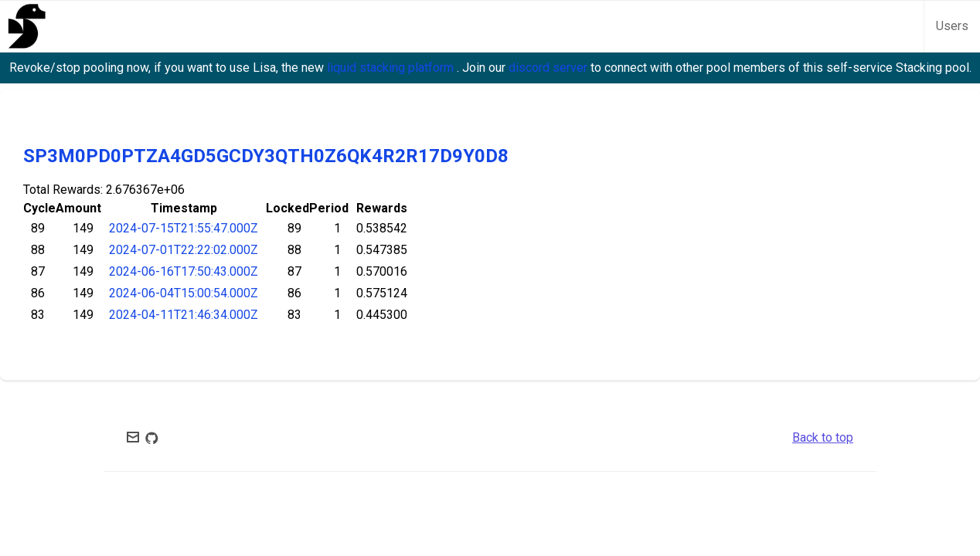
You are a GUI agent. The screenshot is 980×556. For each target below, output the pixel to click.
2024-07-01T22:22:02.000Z (184, 250)
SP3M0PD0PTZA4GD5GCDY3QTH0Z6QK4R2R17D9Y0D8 (266, 156)
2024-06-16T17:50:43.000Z (184, 271)
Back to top (823, 437)
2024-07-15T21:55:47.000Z (184, 228)
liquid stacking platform (392, 68)
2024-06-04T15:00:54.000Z (184, 293)
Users (952, 26)
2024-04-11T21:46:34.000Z (184, 315)
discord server (550, 68)
